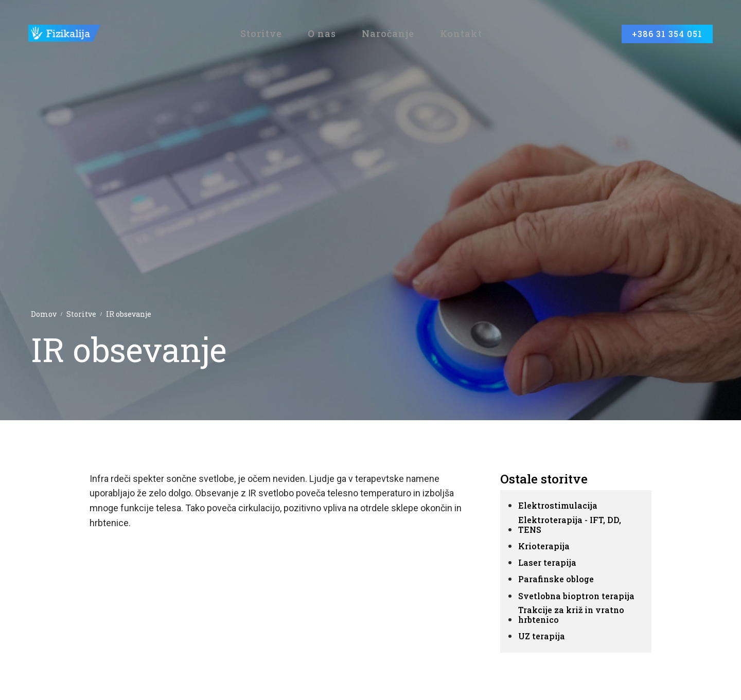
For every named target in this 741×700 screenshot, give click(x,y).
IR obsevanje (129, 314)
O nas (322, 34)
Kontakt (461, 34)
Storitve (81, 314)
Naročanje (388, 34)
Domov (44, 314)
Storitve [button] (261, 34)
